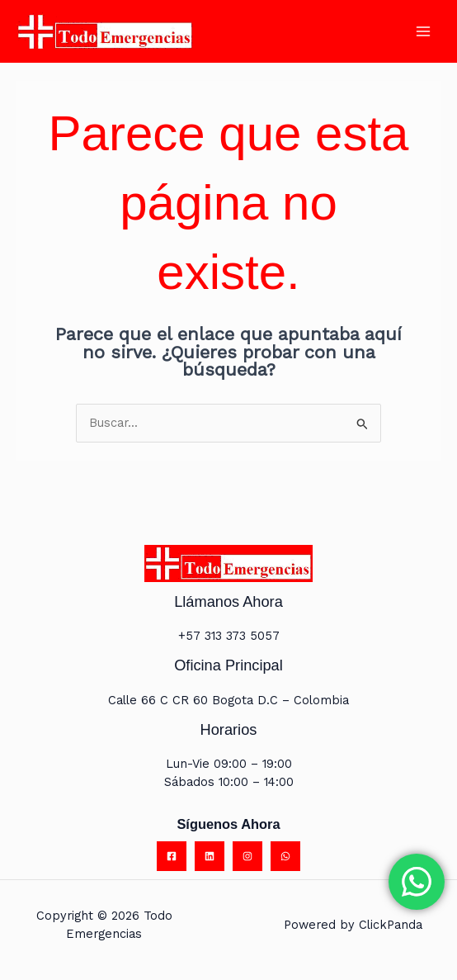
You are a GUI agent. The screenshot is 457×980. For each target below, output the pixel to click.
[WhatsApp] (285, 857)
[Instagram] (247, 857)
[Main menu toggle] (423, 32)
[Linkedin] (210, 857)
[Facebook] (172, 857)
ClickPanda (391, 926)
